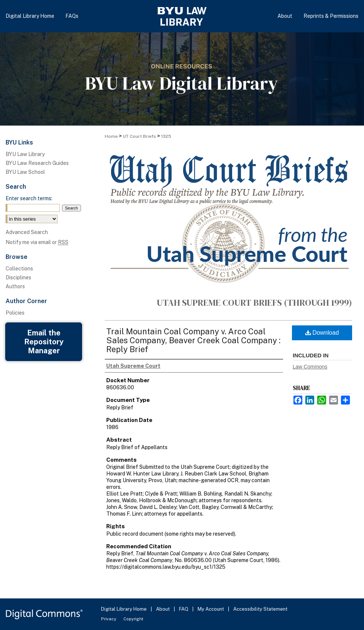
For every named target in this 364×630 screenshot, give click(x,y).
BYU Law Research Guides (37, 163)
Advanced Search (27, 232)
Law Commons (310, 367)
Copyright (133, 619)
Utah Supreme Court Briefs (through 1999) (254, 303)
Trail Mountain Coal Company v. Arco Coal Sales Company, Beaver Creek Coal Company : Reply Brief (193, 340)
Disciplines (18, 277)
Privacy (109, 619)
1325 (166, 136)
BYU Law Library (25, 154)
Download (322, 333)
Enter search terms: (29, 198)
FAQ (184, 609)
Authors (15, 286)
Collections (19, 269)
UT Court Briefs (139, 136)
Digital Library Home (124, 609)
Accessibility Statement (260, 609)
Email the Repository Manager (44, 342)
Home (111, 136)
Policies (15, 313)
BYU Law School (25, 172)
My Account (211, 609)
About (163, 609)
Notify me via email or (37, 242)
